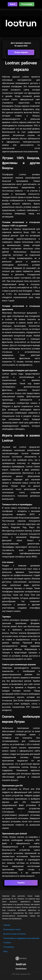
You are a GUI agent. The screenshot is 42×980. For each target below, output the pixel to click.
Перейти (21, 883)
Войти (13, 4)
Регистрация (27, 4)
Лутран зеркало (21, 52)
